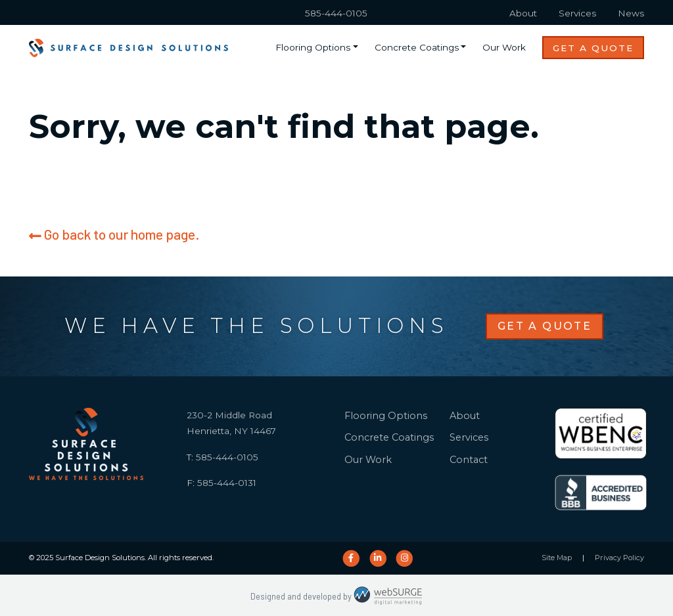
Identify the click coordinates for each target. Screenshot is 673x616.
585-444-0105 (336, 13)
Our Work (504, 47)
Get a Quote (593, 48)
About (523, 13)
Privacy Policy (619, 558)
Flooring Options (313, 47)
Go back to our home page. (114, 234)
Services (577, 13)
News (631, 13)
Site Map (557, 558)
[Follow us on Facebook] (351, 558)
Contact (469, 460)
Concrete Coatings (417, 47)
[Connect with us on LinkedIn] (378, 558)
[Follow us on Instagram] (405, 558)
